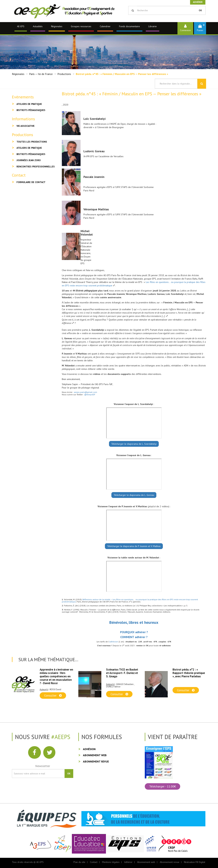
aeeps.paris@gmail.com (85, 392)
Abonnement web (95, 755)
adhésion (114, 642)
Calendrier (105, 26)
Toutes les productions (32, 142)
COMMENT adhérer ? (134, 637)
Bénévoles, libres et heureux (134, 622)
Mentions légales (111, 862)
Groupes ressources (81, 26)
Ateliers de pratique (29, 104)
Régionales (57, 26)
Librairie (153, 26)
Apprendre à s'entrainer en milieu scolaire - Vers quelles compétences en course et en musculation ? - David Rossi (56, 676)
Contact (94, 862)
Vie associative (26, 126)
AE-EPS (21, 26)
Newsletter (43, 766)
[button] (200, 28)
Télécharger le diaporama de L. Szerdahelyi (134, 444)
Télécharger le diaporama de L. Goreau (134, 495)
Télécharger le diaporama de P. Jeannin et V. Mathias (134, 546)
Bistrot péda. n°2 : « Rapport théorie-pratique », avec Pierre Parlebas (189, 673)
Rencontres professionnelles (36, 167)
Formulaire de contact (31, 182)
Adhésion (89, 749)
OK (200, 10)
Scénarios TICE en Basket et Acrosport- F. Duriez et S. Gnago (122, 673)
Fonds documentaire (129, 26)
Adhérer (198, 2)
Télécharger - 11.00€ (162, 786)
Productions (64, 74)
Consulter (53, 695)
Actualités (38, 26)
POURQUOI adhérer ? (134, 632)
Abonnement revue (96, 761)
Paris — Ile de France (41, 74)
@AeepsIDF (90, 394)
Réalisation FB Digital (195, 862)
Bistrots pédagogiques (31, 110)
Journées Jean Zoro (29, 160)
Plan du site (79, 862)
